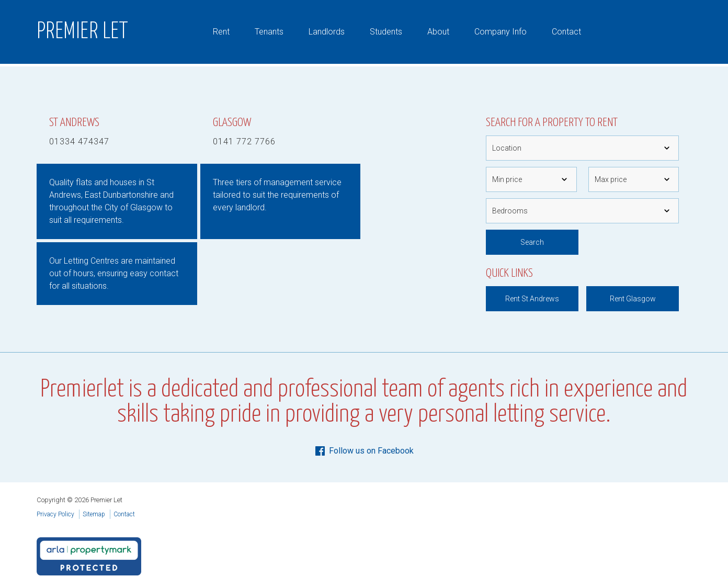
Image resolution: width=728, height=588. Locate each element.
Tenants (269, 32)
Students (386, 32)
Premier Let (83, 32)
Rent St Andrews (532, 299)
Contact (566, 32)
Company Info (500, 32)
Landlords (327, 32)
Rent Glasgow (633, 299)
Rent (221, 32)
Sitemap (94, 514)
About (438, 32)
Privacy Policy (55, 514)
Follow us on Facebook (364, 451)
